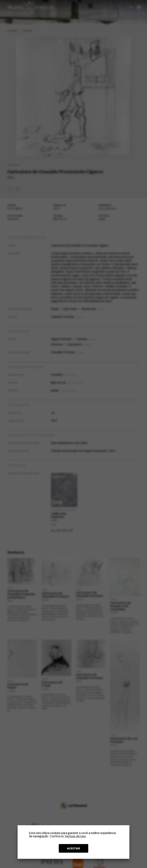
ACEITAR (73, 848)
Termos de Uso (75, 836)
